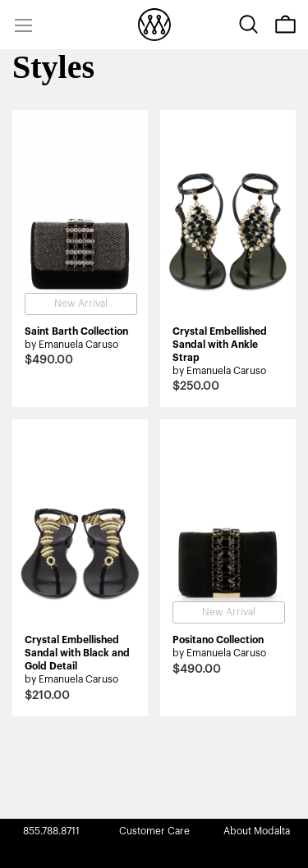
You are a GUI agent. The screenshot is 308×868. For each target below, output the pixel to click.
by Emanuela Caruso (71, 345)
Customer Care (154, 831)
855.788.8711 (51, 831)
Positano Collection (218, 640)
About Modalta (257, 831)
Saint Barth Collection (76, 331)
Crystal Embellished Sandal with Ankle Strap (220, 345)
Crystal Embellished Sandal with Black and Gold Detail (77, 653)
